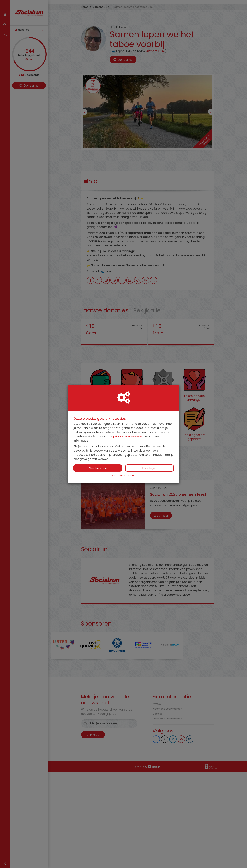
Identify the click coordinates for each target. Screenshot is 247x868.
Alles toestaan (98, 468)
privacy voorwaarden (128, 436)
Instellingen (149, 468)
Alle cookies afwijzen (124, 476)
